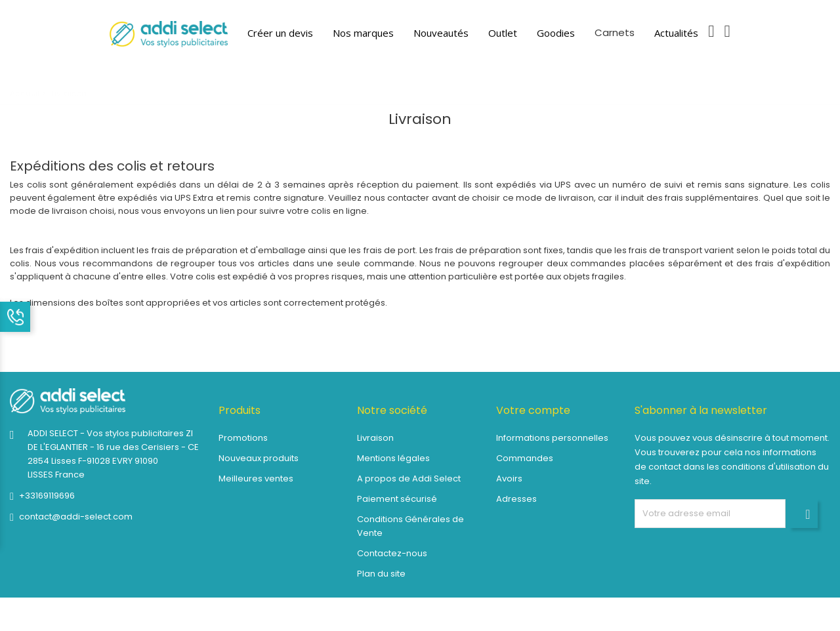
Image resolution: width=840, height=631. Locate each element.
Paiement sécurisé (397, 499)
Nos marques (363, 33)
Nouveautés (441, 33)
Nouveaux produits (259, 458)
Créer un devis (280, 33)
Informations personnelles (552, 438)
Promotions (243, 438)
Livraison (375, 438)
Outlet (503, 33)
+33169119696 (47, 496)
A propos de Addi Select (409, 478)
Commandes (525, 458)
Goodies (556, 33)
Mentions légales (393, 458)
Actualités (676, 33)
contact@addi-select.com (76, 517)
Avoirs (509, 478)
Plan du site (381, 574)
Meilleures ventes (256, 478)
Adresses (516, 499)
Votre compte (533, 410)
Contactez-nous (392, 553)
